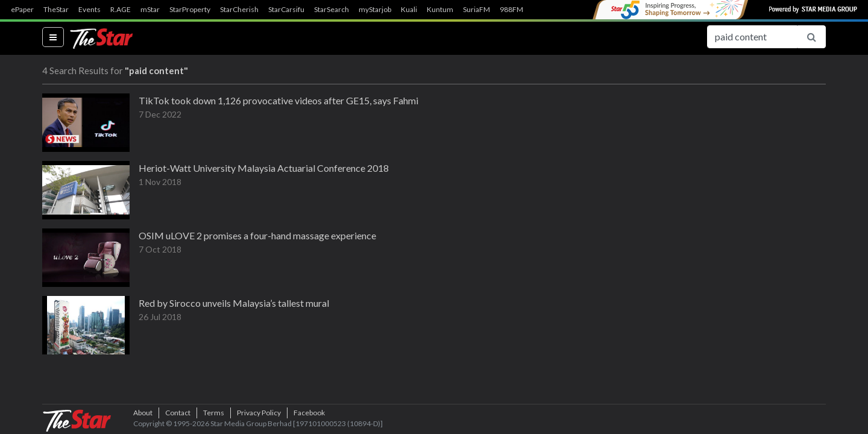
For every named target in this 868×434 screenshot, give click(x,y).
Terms (214, 413)
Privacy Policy (259, 413)
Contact (178, 413)
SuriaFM (476, 10)
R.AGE (121, 10)
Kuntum (440, 10)
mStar (150, 10)
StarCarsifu (286, 10)
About (143, 413)
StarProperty (190, 10)
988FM (511, 10)
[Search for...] (752, 37)
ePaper (22, 10)
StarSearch (332, 10)
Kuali (409, 10)
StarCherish (239, 10)
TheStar (56, 10)
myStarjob (375, 10)
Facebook (309, 413)
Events (90, 10)
